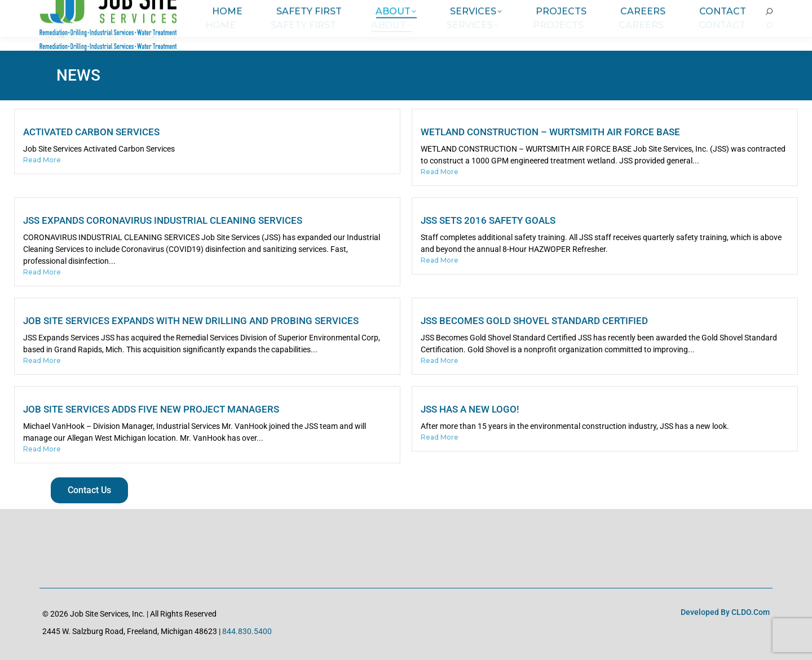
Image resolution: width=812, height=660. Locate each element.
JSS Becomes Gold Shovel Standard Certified (534, 321)
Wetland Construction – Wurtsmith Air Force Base (550, 132)
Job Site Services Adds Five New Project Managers (151, 409)
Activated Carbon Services (91, 132)
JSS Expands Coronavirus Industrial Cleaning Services (163, 220)
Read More (42, 160)
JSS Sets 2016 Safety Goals (488, 220)
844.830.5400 (247, 631)
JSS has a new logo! (470, 409)
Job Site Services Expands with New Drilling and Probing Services (191, 321)
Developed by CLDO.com (725, 612)
